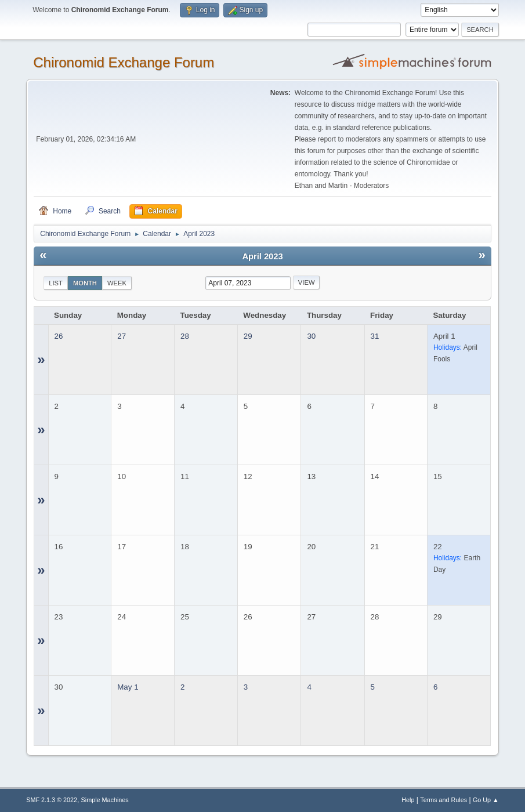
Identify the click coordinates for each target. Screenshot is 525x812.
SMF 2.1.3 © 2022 (52, 800)
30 (311, 336)
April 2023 (262, 256)
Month (85, 283)
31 (375, 336)
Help (408, 800)
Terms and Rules (443, 800)
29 (248, 336)
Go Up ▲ (486, 800)
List (56, 283)
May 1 (128, 687)
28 (185, 336)
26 (59, 336)
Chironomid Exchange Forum (124, 62)
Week (117, 283)
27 (122, 336)
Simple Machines (105, 800)
